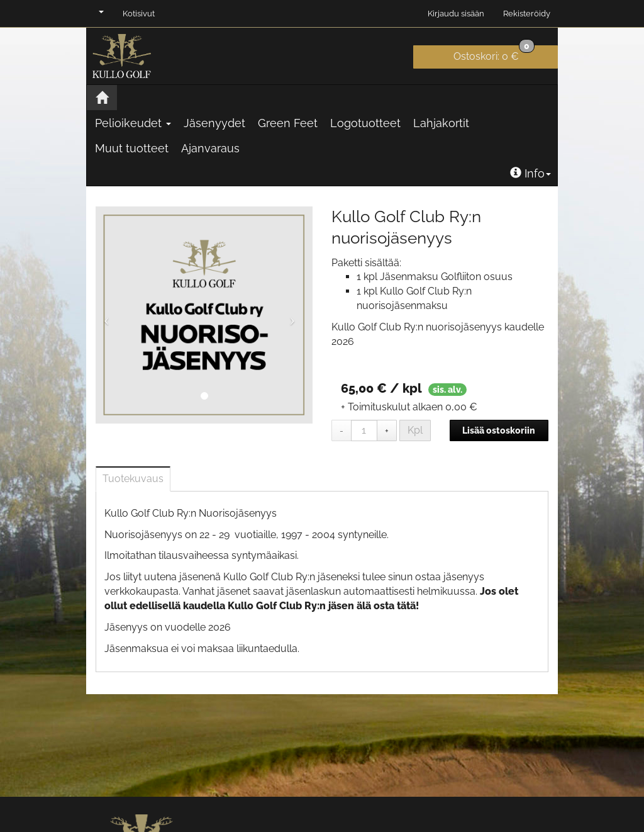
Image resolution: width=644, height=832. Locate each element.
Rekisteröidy (527, 14)
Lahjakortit (441, 123)
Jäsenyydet (214, 123)
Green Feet (288, 123)
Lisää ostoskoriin (499, 430)
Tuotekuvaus (133, 479)
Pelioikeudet (133, 123)
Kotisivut (139, 14)
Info (530, 173)
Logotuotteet (365, 123)
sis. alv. (447, 390)
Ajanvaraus (210, 148)
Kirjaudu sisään (456, 14)
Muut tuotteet (132, 148)
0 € (494, 54)
